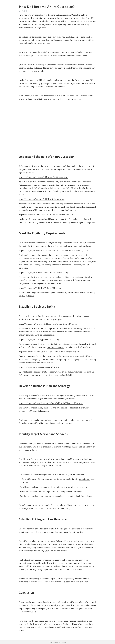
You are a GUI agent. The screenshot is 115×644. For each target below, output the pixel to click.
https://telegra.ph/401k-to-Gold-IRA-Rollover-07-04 (42, 199)
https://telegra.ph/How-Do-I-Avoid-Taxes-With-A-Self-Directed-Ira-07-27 (51, 403)
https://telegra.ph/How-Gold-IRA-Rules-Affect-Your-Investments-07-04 (50, 352)
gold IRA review (49, 563)
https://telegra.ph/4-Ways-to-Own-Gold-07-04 (39, 367)
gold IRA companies (55, 347)
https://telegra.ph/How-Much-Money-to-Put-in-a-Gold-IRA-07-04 (48, 324)
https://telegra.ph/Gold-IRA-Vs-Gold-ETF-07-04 (40, 288)
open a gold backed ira (56, 83)
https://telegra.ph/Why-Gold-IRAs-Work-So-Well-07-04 (43, 273)
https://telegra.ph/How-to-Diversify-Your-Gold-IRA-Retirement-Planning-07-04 (54, 251)
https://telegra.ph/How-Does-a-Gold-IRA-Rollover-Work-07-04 (46, 215)
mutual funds (84, 479)
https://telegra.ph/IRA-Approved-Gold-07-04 (39, 339)
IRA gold (74, 37)
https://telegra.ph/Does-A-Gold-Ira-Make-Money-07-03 (43, 177)
